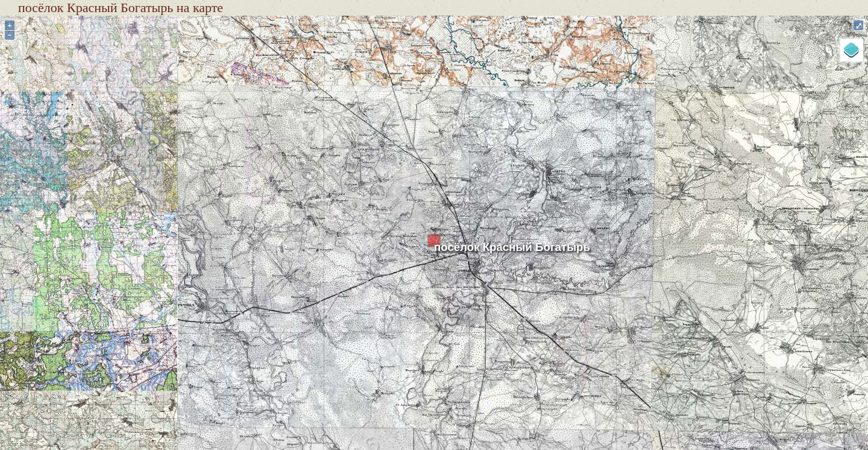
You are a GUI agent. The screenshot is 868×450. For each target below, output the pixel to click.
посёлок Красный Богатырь (512, 247)
